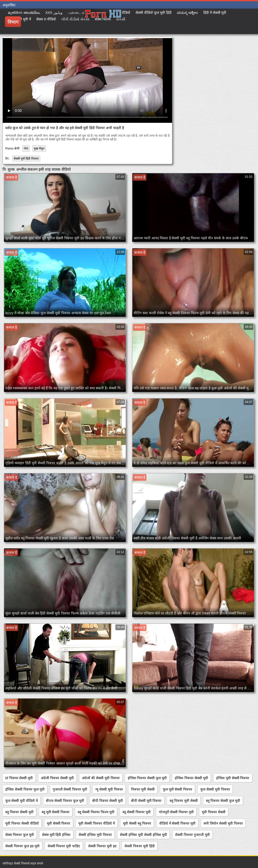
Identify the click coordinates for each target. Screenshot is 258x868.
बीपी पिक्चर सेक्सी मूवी (108, 801)
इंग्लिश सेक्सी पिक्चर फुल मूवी (25, 789)
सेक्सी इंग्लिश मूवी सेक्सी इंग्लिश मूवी (143, 835)
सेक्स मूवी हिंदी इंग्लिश (56, 835)
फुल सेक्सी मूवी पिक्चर (215, 789)
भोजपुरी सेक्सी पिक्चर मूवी (176, 812)
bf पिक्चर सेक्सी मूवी (19, 778)
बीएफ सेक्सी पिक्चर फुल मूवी (65, 801)
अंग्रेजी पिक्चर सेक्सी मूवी (57, 778)
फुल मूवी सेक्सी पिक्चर (178, 789)
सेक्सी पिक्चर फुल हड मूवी (22, 846)
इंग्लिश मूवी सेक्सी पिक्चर (233, 778)
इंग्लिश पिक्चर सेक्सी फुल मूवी (147, 778)
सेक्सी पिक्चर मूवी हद (102, 846)
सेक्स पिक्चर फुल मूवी (20, 835)
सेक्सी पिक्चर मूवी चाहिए (64, 846)
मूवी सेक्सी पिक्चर (59, 823)
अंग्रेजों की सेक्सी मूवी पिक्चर (101, 778)
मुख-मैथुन (39, 149)
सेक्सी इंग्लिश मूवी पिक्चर (95, 835)
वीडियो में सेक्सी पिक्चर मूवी (178, 823)
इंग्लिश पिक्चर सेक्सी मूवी (191, 778)
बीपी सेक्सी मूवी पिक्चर (146, 801)
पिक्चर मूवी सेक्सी (143, 789)
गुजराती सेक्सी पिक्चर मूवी (70, 789)
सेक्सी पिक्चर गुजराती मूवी (192, 835)
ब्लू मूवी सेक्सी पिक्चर (56, 812)
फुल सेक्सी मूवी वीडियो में (22, 801)
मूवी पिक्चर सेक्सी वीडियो (22, 823)
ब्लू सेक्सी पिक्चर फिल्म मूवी (96, 812)
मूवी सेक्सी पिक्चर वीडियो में (97, 823)
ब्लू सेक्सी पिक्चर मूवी (137, 812)
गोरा (26, 149)
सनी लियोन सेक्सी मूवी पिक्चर (223, 823)
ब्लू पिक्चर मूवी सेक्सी (184, 801)
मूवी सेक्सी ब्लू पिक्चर (137, 823)
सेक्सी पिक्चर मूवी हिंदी (140, 846)
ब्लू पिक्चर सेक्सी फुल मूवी (223, 801)
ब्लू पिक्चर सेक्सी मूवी (19, 812)
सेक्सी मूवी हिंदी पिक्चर (26, 159)
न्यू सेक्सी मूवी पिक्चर (109, 789)
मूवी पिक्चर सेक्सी (214, 812)
